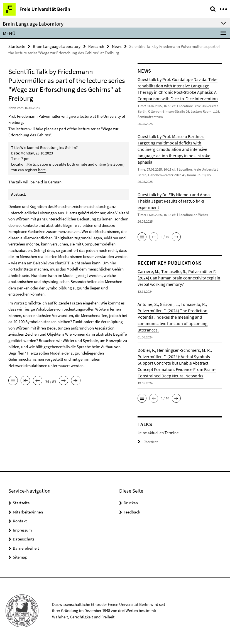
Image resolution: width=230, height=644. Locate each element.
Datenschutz (24, 539)
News (117, 46)
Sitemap (20, 557)
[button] (142, 237)
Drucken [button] (131, 503)
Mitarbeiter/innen (28, 512)
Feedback (132, 512)
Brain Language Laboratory (57, 46)
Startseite (17, 46)
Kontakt (20, 521)
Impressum (22, 530)
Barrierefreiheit (26, 548)
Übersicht (148, 442)
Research (96, 46)
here (42, 170)
